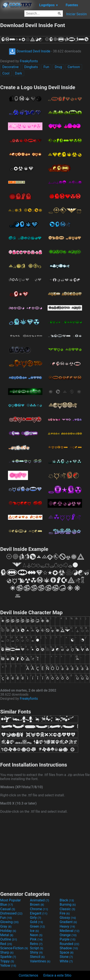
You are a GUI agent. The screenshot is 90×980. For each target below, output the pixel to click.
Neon (36, 935)
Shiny (36, 952)
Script (37, 948)
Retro (36, 944)
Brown (37, 905)
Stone (66, 957)
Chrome (39, 909)
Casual (8, 909)
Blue (7, 905)
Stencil (37, 957)
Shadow (69, 948)
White (66, 961)
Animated (40, 900)
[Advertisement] (45, 852)
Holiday (8, 931)
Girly (36, 918)
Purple (67, 939)
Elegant (39, 913)
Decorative (11, 67)
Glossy (68, 918)
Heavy (67, 926)
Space (67, 952)
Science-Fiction (14, 948)
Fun (46, 67)
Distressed (11, 913)
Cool (6, 73)
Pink (36, 939)
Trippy (7, 961)
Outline (9, 939)
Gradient (68, 922)
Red (6, 944)
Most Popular (11, 900)
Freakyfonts (29, 61)
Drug (58, 67)
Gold (36, 922)
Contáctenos (29, 975)
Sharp (7, 952)
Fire (65, 913)
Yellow (8, 966)
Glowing (9, 922)
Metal (7, 935)
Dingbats (31, 67)
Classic (67, 909)
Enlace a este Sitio (57, 975)
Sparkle (8, 957)
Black (67, 900)
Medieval (70, 931)
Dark (19, 73)
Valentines (40, 961)
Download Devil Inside (29, 51)
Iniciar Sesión (76, 14)
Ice (34, 931)
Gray (6, 926)
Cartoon (74, 67)
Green (37, 926)
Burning (68, 905)
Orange (68, 935)
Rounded (69, 944)
